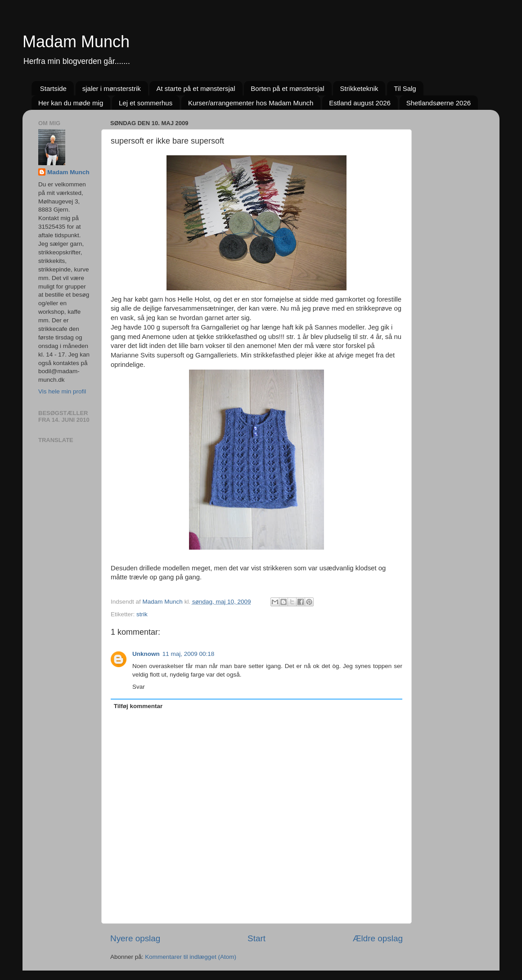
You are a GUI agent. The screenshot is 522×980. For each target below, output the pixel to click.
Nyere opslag (135, 938)
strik (142, 614)
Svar (139, 687)
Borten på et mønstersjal (287, 88)
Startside (53, 88)
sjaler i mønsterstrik (112, 88)
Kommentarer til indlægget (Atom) (191, 957)
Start (256, 938)
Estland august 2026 (360, 103)
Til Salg (405, 88)
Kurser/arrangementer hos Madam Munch (251, 103)
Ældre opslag (378, 938)
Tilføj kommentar (138, 706)
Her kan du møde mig (71, 103)
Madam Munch (76, 42)
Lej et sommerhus (146, 103)
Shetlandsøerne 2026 (439, 103)
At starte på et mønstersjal (196, 88)
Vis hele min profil (62, 391)
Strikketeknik (359, 88)
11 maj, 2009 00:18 (189, 654)
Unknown (146, 654)
